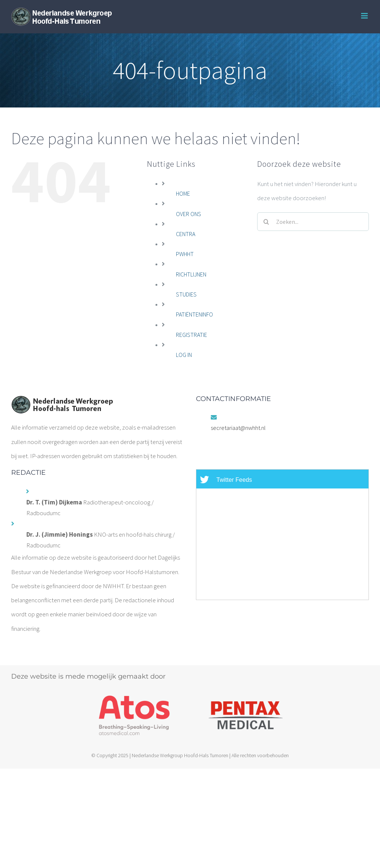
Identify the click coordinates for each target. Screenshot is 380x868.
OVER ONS (189, 214)
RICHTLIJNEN (191, 274)
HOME (183, 193)
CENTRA (186, 234)
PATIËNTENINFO (194, 314)
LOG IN (184, 355)
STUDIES (186, 294)
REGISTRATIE (191, 335)
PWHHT (185, 254)
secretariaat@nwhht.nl (238, 428)
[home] (62, 402)
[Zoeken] (266, 222)
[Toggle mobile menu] (365, 16)
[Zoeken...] (313, 222)
